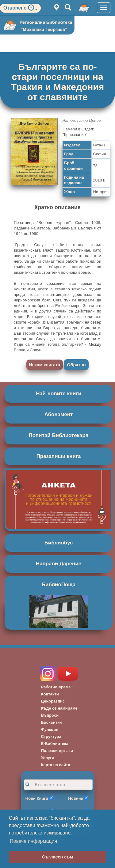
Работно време (56, 687)
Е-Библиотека (55, 744)
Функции (50, 729)
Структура (51, 737)
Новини (76, 798)
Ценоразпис (53, 701)
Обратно (76, 365)
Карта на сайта (56, 765)
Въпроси (50, 715)
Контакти (50, 694)
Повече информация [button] (33, 841)
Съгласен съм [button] (57, 857)
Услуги (48, 758)
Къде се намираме (59, 708)
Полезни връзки (57, 751)
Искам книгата (45, 365)
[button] (33, 9)
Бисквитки (52, 722)
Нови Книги (37, 798)
